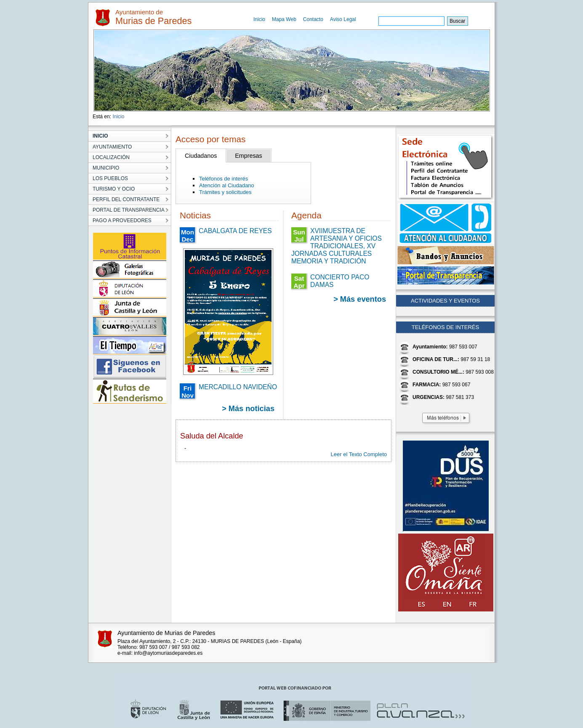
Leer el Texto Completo (359, 454)
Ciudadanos (201, 156)
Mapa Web (284, 19)
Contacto (313, 19)
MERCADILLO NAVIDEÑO (238, 387)
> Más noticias (248, 409)
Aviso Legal (343, 19)
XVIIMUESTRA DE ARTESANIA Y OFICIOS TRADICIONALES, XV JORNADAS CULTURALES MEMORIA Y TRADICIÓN (337, 246)
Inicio (259, 19)
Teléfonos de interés (224, 179)
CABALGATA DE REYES (235, 231)
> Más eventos (360, 299)
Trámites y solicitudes (225, 192)
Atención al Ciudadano (227, 185)
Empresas (248, 156)
